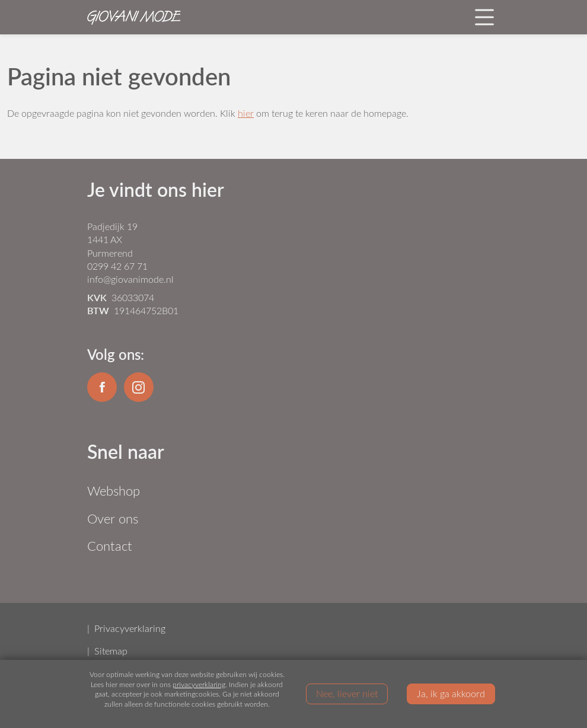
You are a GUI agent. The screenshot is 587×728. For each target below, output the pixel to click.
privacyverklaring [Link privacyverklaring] (199, 684)
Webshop (114, 491)
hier (246, 113)
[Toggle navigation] (484, 17)
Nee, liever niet (347, 693)
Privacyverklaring (130, 628)
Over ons (113, 518)
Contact (110, 546)
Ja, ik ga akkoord (451, 693)
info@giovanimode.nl (130, 279)
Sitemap (111, 651)
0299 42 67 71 (117, 266)
